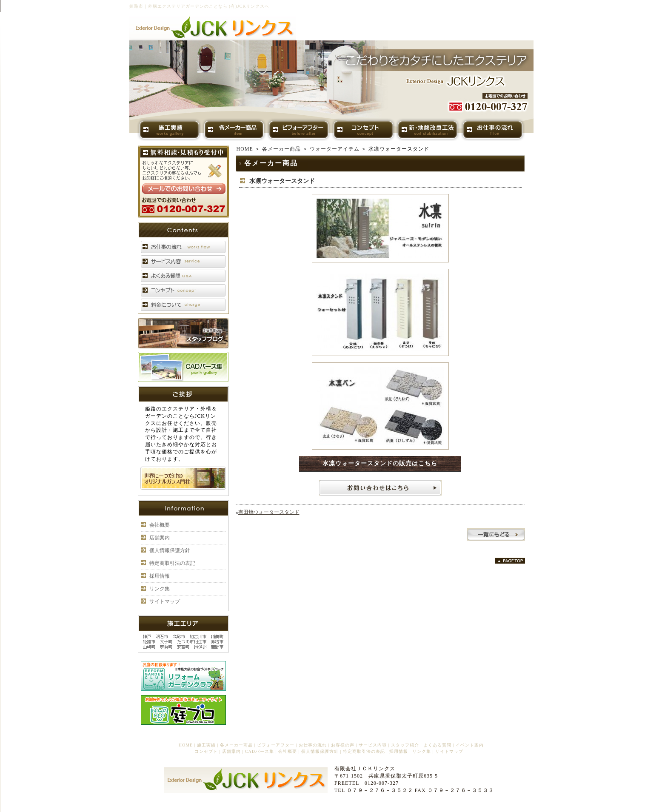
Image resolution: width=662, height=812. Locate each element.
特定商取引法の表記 (172, 563)
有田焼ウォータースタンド (269, 512)
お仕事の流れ (313, 745)
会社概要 (160, 525)
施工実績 (206, 745)
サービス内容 (373, 745)
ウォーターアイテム (335, 149)
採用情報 (160, 576)
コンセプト (206, 751)
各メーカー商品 (281, 149)
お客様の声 (343, 745)
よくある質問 (437, 745)
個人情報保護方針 (170, 550)
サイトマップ (165, 601)
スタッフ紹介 (405, 745)
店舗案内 (160, 538)
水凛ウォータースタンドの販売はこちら (380, 463)
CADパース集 (260, 751)
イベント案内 (470, 745)
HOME (245, 149)
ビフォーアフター (276, 745)
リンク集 (160, 589)
